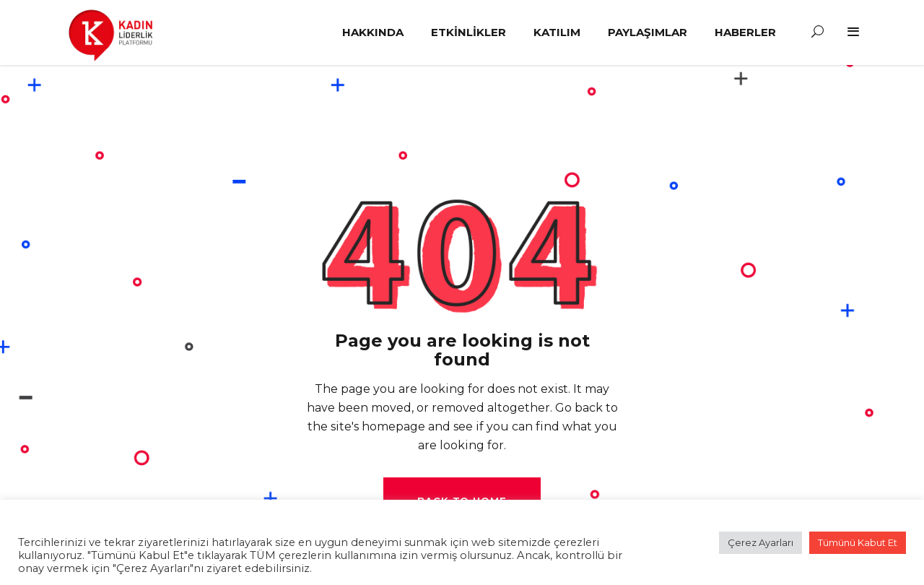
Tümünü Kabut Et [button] (858, 542)
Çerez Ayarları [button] (760, 542)
